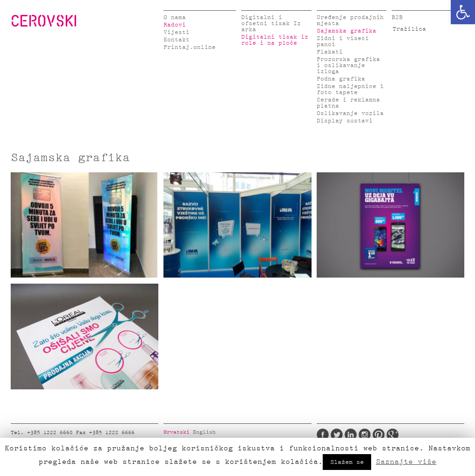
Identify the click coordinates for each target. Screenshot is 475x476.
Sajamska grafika (346, 31)
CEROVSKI (44, 20)
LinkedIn (351, 435)
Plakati (330, 52)
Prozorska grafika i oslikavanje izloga (348, 65)
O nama (175, 17)
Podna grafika (341, 79)
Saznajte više (406, 462)
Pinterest (379, 435)
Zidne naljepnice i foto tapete (350, 89)
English (204, 432)
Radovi (175, 25)
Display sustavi (345, 121)
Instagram (365, 435)
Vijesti (176, 32)
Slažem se (347, 462)
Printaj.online (190, 47)
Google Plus (393, 435)
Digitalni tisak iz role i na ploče (275, 40)
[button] (463, 12)
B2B (397, 17)
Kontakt (176, 40)
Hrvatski (176, 432)
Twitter (337, 435)
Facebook (323, 435)
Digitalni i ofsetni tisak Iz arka (271, 24)
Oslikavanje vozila (350, 113)
